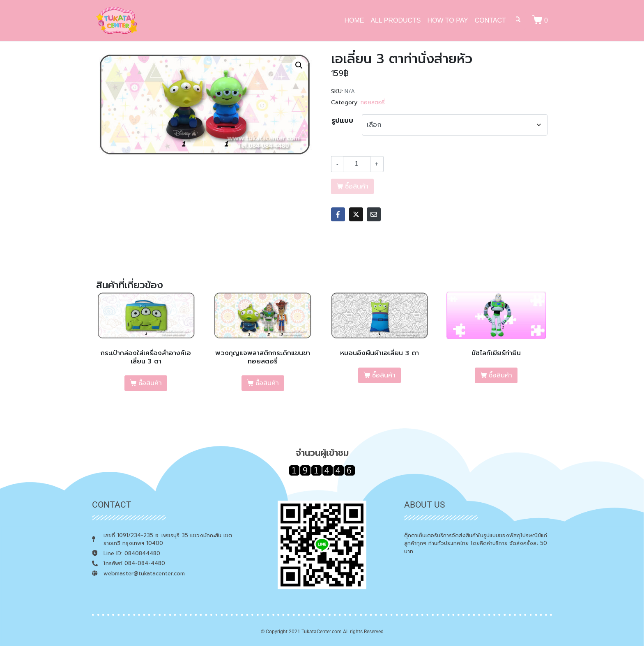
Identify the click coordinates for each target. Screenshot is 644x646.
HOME (354, 20)
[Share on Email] (374, 214)
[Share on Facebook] (338, 214)
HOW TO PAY (448, 20)
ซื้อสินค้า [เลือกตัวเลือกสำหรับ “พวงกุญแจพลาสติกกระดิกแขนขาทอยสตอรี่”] (267, 383)
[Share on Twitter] (356, 214)
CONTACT (490, 20)
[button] (299, 65)
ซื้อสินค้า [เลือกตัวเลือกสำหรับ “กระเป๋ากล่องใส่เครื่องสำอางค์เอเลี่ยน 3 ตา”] (150, 383)
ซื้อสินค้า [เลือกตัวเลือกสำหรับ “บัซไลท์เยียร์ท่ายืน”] (500, 375)
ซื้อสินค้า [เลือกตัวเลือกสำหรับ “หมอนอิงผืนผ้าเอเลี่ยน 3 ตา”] (384, 375)
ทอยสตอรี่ (373, 102)
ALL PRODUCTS (396, 20)
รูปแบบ (342, 121)
